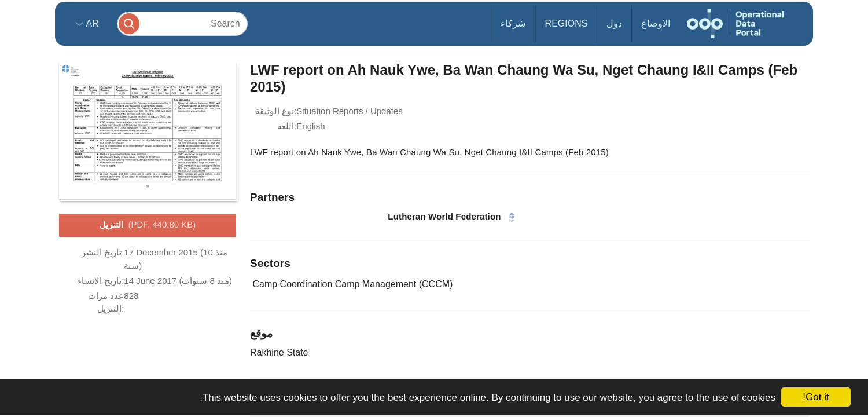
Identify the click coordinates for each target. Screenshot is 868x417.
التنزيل (148, 225)
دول (614, 23)
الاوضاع (656, 23)
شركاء (513, 23)
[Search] (182, 23)
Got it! (816, 397)
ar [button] (91, 23)
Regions (567, 23)
